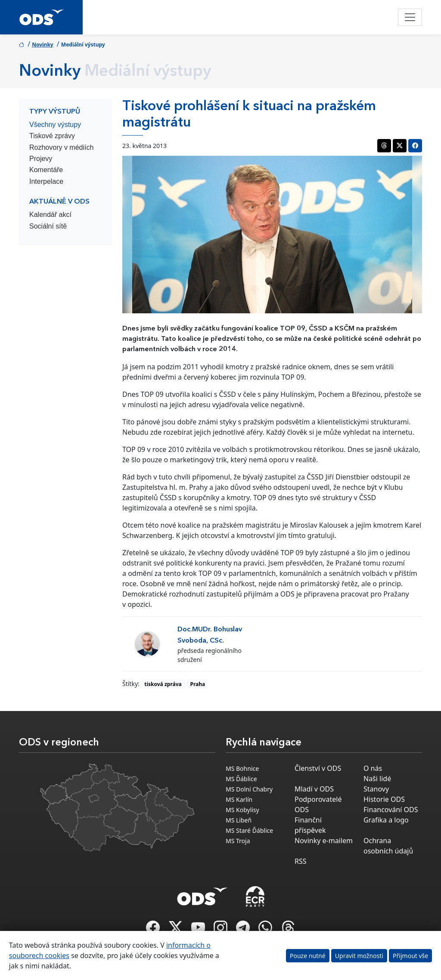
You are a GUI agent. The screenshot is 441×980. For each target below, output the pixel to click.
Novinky (43, 45)
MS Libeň (239, 820)
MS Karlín (239, 799)
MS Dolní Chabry (249, 789)
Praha (198, 684)
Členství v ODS (318, 768)
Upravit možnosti (359, 956)
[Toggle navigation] (410, 17)
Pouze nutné (308, 956)
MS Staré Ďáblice (249, 830)
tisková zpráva (163, 684)
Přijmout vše (410, 956)
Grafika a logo (386, 820)
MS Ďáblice (241, 779)
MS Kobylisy (242, 810)
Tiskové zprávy (52, 136)
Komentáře (46, 170)
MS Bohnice (242, 768)
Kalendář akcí (50, 215)
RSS (301, 861)
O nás (373, 768)
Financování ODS (391, 810)
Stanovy (376, 789)
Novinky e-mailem (324, 841)
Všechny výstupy (55, 125)
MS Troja (238, 841)
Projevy (41, 159)
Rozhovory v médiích (61, 147)
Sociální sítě (48, 226)
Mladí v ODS (314, 789)
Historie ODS (384, 799)
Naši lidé (377, 779)
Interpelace (46, 181)
